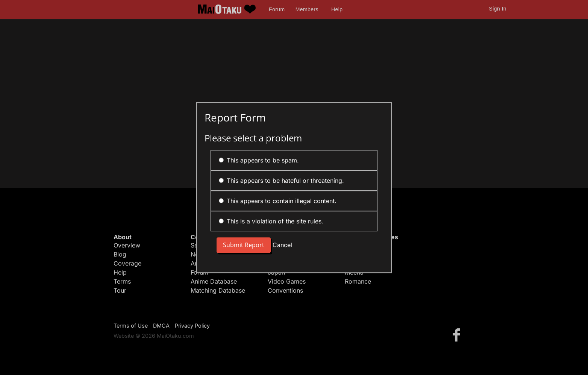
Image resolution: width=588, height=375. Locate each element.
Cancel (282, 245)
